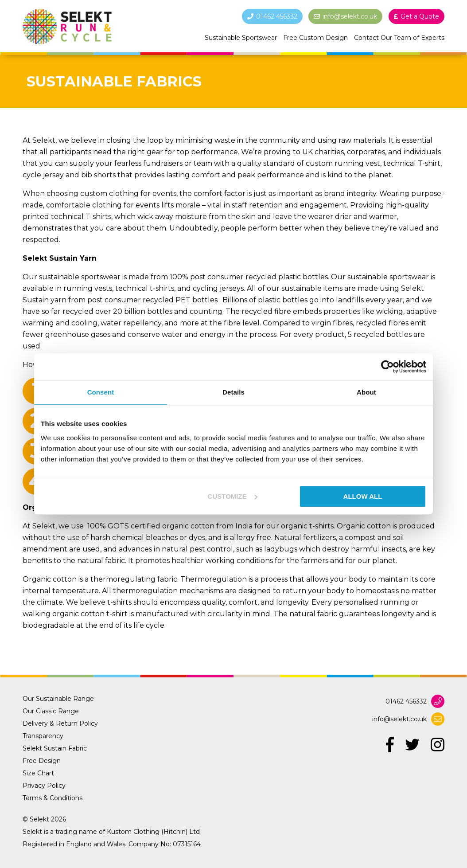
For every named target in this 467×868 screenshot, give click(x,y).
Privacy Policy (44, 786)
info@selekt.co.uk (399, 719)
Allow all (363, 496)
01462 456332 (406, 701)
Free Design (42, 761)
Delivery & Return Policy (60, 723)
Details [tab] (233, 392)
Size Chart (38, 773)
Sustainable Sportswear (241, 38)
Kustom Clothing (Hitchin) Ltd (153, 832)
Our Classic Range (51, 711)
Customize (233, 496)
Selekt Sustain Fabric (55, 748)
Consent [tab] (101, 392)
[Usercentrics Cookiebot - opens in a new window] (387, 367)
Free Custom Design (315, 38)
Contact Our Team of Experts (399, 38)
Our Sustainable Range (58, 699)
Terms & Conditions (53, 798)
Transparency (43, 736)
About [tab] (366, 392)
